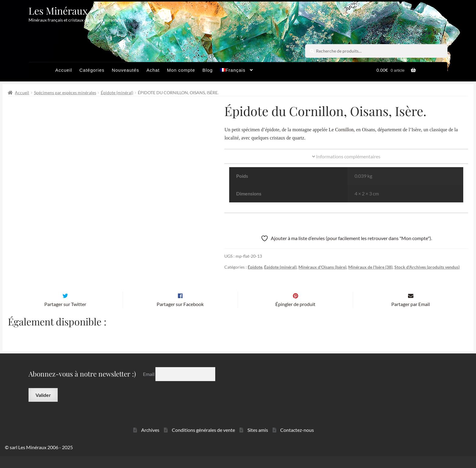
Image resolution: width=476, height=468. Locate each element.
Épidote (255, 267)
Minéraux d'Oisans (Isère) (322, 267)
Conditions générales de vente (203, 442)
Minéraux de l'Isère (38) (370, 267)
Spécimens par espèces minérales (65, 93)
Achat (153, 70)
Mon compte (181, 70)
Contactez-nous (297, 442)
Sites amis (258, 442)
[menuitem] (237, 72)
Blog (208, 70)
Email (149, 386)
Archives (150, 442)
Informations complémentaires (346, 156)
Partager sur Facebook (180, 316)
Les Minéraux (58, 10)
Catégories (92, 70)
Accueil (64, 70)
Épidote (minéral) (117, 93)
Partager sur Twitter (65, 316)
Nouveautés (125, 70)
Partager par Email (411, 316)
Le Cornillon (341, 130)
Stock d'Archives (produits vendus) (427, 267)
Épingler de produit (295, 316)
